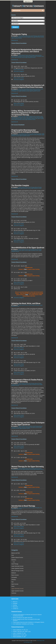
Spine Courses (41, 119)
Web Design (39, 641)
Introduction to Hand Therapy (23, 506)
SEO (44, 641)
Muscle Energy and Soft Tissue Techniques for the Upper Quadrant (28, 423)
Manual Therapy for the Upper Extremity (28, 466)
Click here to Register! (19, 71)
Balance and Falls (22, 89)
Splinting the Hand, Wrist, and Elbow (26, 303)
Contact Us (16, 609)
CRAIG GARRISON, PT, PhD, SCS (20, 630)
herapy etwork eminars (28, 6)
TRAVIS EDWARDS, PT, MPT (19, 637)
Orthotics (33, 119)
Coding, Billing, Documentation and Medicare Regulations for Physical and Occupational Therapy (27, 113)
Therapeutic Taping (19, 34)
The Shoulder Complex (20, 185)
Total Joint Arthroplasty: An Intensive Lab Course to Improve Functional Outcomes (28, 86)
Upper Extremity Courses (39, 37)
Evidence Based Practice (26, 36)
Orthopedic (28, 37)
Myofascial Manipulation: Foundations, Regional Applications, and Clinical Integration (27, 51)
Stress (13, 57)
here (25, 269)
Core (19, 36)
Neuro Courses (23, 119)
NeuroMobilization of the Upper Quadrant (28, 247)
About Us (15, 602)
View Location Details (19, 70)
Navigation (28, 11)
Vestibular (14, 593)
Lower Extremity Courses (20, 117)
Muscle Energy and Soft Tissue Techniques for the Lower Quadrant (26, 620)
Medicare (17, 119)
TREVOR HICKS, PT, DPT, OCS (20, 635)
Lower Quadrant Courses (20, 37)
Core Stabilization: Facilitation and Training (23, 624)
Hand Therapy (34, 36)
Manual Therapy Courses (31, 56)
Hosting (15, 605)
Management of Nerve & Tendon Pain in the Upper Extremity (27, 381)
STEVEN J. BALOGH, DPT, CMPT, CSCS (22, 632)
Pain (32, 37)
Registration (28, 1)
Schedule (15, 603)
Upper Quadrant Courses (17, 38)
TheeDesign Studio (29, 642)
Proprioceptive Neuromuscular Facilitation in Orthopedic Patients (25, 131)
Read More (15, 40)
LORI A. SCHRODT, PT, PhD (19, 633)
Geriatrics (38, 89)
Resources (15, 607)
